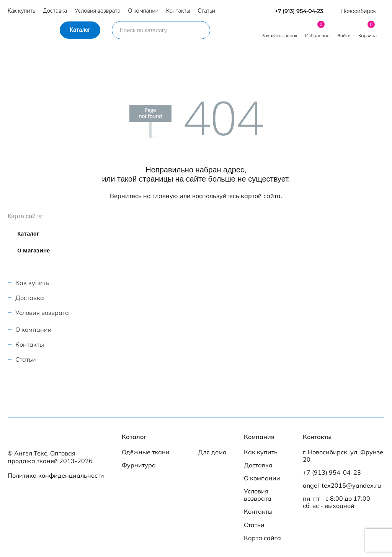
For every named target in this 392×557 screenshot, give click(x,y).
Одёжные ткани (146, 452)
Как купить (21, 11)
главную (165, 196)
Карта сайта (262, 538)
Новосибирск (359, 11)
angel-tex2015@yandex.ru (342, 486)
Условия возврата (97, 11)
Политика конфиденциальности (56, 475)
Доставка (55, 11)
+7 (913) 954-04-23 (299, 11)
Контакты (178, 11)
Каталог (80, 30)
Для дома (212, 452)
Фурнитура (139, 465)
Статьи (207, 11)
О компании (144, 11)
